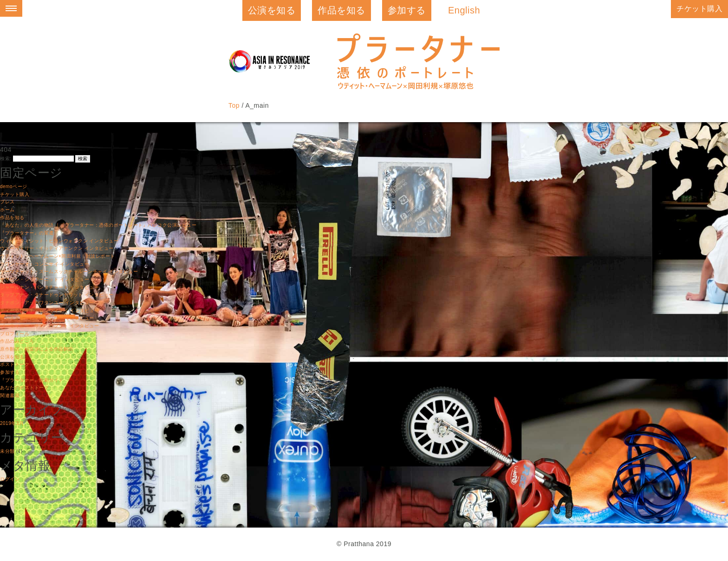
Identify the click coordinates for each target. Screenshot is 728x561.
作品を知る (341, 10)
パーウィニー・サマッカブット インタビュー (49, 326)
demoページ (14, 186)
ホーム (7, 210)
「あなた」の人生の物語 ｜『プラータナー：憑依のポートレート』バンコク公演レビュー (98, 225)
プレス (7, 202)
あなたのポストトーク (24, 388)
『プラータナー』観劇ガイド (32, 380)
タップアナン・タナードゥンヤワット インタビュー (57, 295)
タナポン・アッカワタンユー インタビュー (47, 303)
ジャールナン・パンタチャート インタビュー (49, 287)
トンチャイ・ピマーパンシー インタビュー (47, 318)
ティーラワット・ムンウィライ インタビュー (49, 310)
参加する (407, 10)
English (464, 10)
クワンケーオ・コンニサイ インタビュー (45, 264)
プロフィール (15, 334)
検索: (6, 159)
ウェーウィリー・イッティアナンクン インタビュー (57, 248)
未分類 (7, 451)
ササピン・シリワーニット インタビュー (45, 279)
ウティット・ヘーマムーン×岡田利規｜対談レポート (58, 256)
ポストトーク (15, 364)
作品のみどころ (17, 341)
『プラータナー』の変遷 (27, 233)
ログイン (10, 479)
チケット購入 (699, 9)
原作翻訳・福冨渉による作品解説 (37, 349)
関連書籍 (10, 395)
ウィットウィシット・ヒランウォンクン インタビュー (59, 241)
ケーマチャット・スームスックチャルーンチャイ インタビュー (69, 271)
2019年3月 (12, 423)
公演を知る (272, 10)
